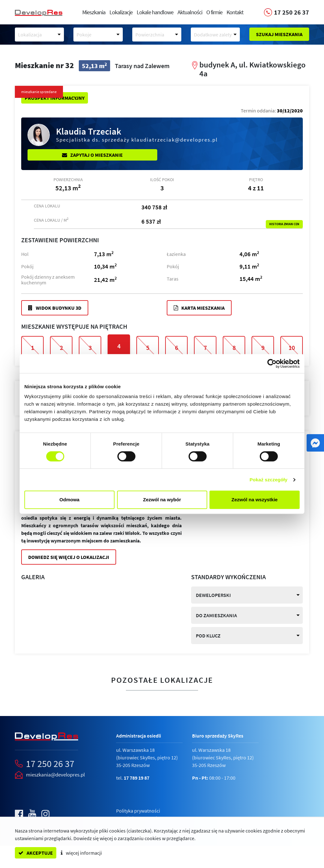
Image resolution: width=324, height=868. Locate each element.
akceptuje (36, 853)
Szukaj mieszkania (279, 34)
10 (292, 348)
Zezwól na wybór (162, 500)
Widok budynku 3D (55, 308)
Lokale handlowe (155, 12)
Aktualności (190, 12)
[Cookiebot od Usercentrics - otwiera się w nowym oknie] (272, 364)
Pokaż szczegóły (269, 480)
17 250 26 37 (50, 763)
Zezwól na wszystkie (255, 500)
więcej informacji (81, 853)
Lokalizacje (121, 12)
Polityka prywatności (138, 811)
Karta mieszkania (199, 308)
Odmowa (69, 500)
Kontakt (235, 12)
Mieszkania (94, 12)
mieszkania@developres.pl (55, 775)
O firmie (214, 12)
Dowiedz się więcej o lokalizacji (69, 557)
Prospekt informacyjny (55, 98)
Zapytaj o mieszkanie (92, 155)
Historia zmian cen (284, 224)
